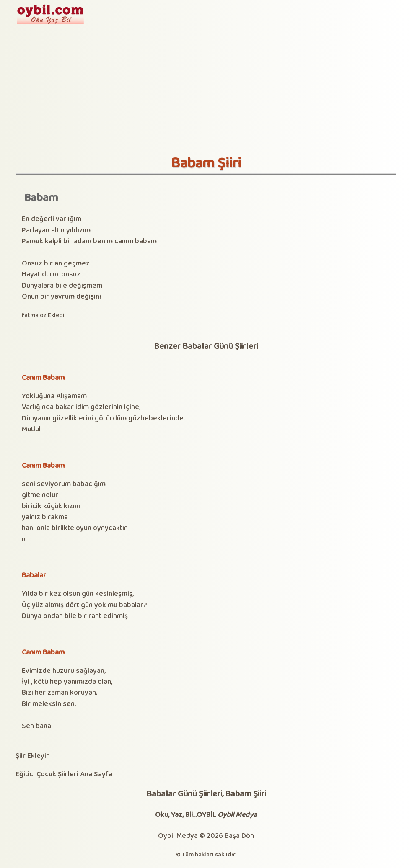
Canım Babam (43, 378)
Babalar (34, 576)
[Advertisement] (206, 92)
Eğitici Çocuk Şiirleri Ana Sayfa (64, 774)
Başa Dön (239, 836)
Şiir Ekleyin (33, 756)
